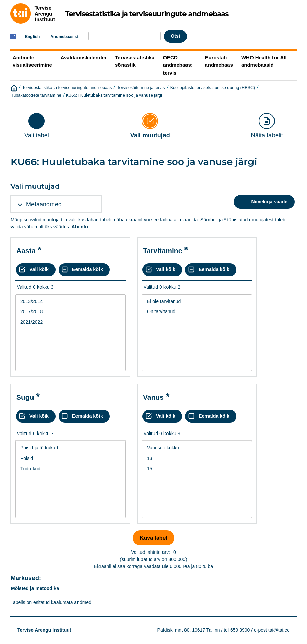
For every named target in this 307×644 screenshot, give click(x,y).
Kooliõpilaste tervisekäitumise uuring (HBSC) (213, 88)
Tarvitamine (162, 251)
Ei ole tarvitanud (197, 301)
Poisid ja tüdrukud (70, 448)
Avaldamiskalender (84, 57)
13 (197, 458)
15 (197, 469)
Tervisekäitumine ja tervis (141, 88)
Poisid (70, 458)
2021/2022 (70, 322)
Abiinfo (80, 227)
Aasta (26, 251)
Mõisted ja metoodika (35, 588)
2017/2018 (70, 312)
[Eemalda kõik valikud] (84, 270)
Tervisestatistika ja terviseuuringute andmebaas (67, 88)
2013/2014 (70, 301)
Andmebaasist (64, 37)
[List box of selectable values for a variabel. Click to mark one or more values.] (70, 333)
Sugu (25, 397)
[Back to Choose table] (37, 126)
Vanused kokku (197, 448)
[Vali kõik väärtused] (36, 270)
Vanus (153, 397)
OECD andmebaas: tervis (178, 65)
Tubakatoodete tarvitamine (36, 95)
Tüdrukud (70, 469)
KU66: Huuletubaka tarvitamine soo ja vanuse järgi (114, 95)
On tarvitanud (197, 312)
